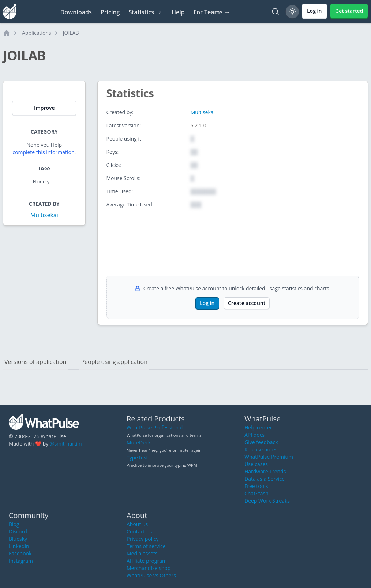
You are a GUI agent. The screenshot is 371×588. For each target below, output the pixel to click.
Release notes (261, 449)
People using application (114, 362)
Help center (258, 427)
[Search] (276, 12)
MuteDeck (139, 442)
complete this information (43, 152)
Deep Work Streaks (267, 501)
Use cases (256, 464)
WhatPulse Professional (155, 427)
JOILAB (71, 33)
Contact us (139, 531)
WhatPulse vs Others (151, 575)
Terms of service (146, 546)
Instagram (21, 561)
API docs (254, 435)
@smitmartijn (66, 444)
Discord (18, 531)
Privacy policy (143, 539)
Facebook (20, 553)
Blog (14, 524)
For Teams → (212, 12)
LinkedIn (19, 546)
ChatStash (256, 493)
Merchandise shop (149, 568)
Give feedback (261, 442)
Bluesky (18, 539)
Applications (37, 33)
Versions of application (35, 362)
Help (178, 12)
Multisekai (44, 215)
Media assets (142, 553)
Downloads (76, 12)
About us (137, 524)
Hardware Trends (265, 471)
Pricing (110, 12)
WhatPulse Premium (269, 457)
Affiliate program (147, 561)
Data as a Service (265, 479)
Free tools (256, 486)
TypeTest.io (140, 457)
